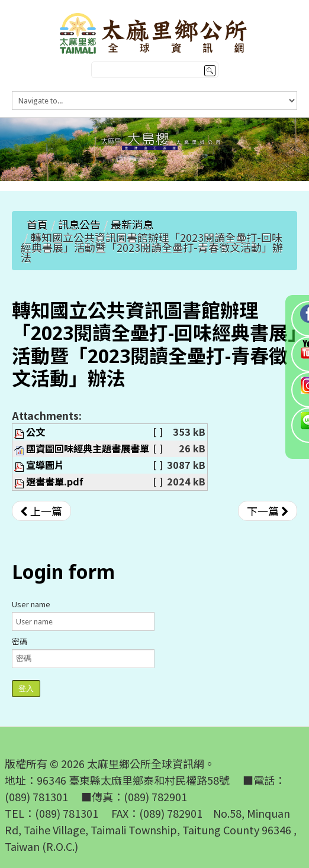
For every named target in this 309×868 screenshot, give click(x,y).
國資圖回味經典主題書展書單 (88, 448)
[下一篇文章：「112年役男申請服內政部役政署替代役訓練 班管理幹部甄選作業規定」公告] (268, 511)
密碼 (20, 641)
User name (31, 604)
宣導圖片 (45, 465)
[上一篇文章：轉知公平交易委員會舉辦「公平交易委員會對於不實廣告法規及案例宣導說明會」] (41, 511)
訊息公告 (79, 224)
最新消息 (132, 224)
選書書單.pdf (55, 481)
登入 (26, 689)
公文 (36, 432)
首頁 (37, 224)
